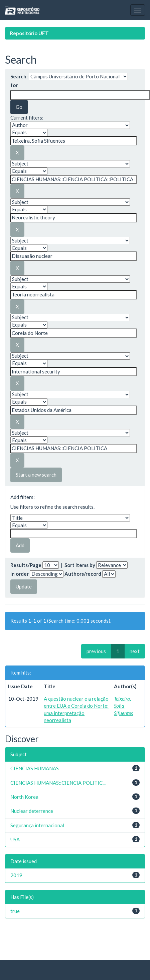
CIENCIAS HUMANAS (35, 768)
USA (15, 839)
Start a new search (36, 475)
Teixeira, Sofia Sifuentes (123, 706)
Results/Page (26, 565)
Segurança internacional (37, 825)
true (15, 911)
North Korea (24, 797)
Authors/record (83, 574)
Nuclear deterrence (32, 811)
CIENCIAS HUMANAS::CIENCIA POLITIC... (58, 783)
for (14, 85)
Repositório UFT (29, 33)
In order (20, 574)
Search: (19, 76)
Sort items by (80, 565)
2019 (16, 875)
